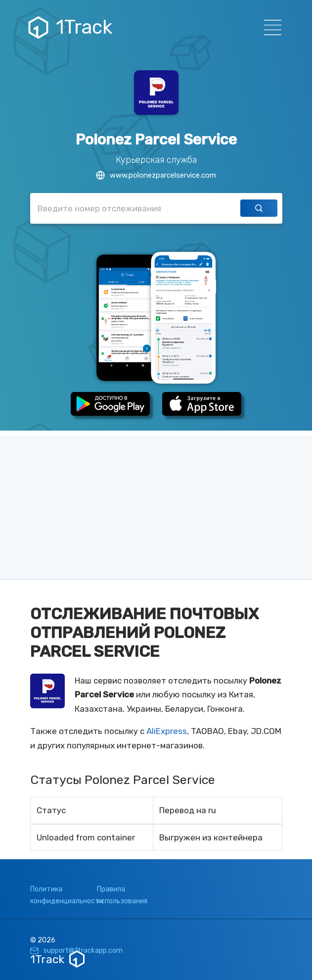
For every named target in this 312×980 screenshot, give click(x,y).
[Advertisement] (156, 505)
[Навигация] (270, 27)
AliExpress (167, 731)
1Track (71, 27)
